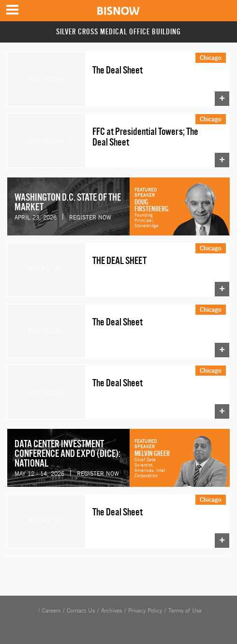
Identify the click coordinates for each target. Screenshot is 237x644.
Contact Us (81, 611)
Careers (51, 611)
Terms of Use (185, 611)
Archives (111, 611)
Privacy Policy (145, 611)
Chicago (211, 58)
